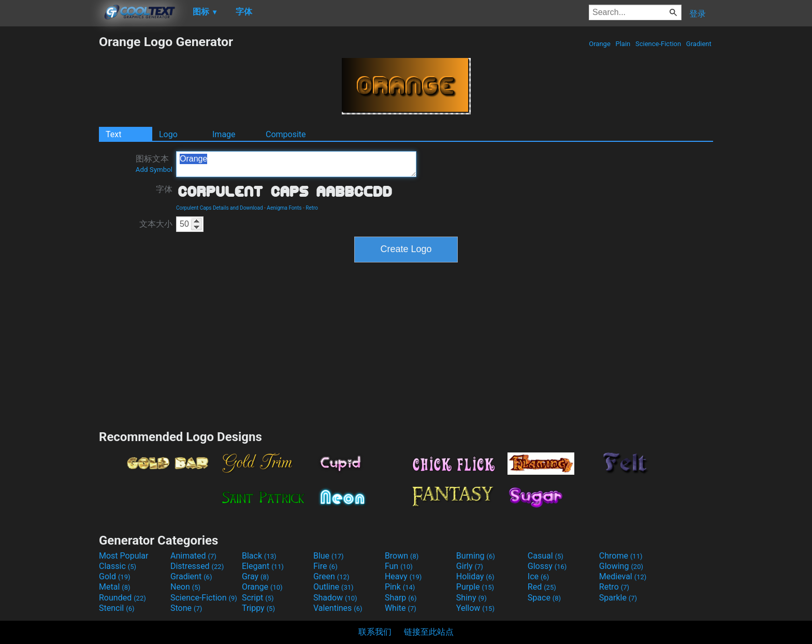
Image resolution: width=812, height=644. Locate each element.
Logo (168, 134)
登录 (698, 14)
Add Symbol (154, 170)
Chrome (621, 556)
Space (544, 598)
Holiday (475, 576)
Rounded (122, 598)
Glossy (547, 566)
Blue (329, 556)
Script (258, 598)
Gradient (699, 44)
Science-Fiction (658, 44)
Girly (470, 566)
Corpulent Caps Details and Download (220, 208)
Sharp (401, 598)
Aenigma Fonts (284, 208)
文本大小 (156, 224)
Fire (325, 566)
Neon (185, 587)
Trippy (258, 608)
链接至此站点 (429, 632)
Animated (193, 556)
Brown (402, 556)
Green (331, 576)
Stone (186, 608)
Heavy (403, 576)
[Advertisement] (49, 189)
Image (224, 134)
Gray (255, 576)
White (401, 608)
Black (259, 556)
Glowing (621, 566)
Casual (546, 556)
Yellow (475, 608)
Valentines (338, 608)
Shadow (335, 598)
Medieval (623, 576)
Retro (312, 208)
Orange (600, 44)
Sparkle (618, 598)
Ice (538, 576)
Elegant (263, 566)
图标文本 (154, 164)
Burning (476, 556)
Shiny (472, 598)
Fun (399, 566)
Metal (115, 587)
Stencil (117, 608)
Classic (118, 566)
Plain (623, 44)
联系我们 (375, 632)
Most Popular (124, 556)
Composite (286, 134)
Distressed (197, 566)
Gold (115, 576)
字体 (164, 189)
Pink (400, 587)
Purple (475, 587)
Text (113, 134)
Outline (334, 587)
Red (542, 587)
